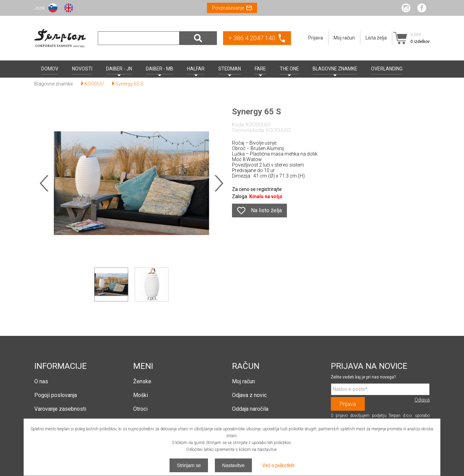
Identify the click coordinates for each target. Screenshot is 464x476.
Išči (198, 38)
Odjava (422, 400)
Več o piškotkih (278, 465)
